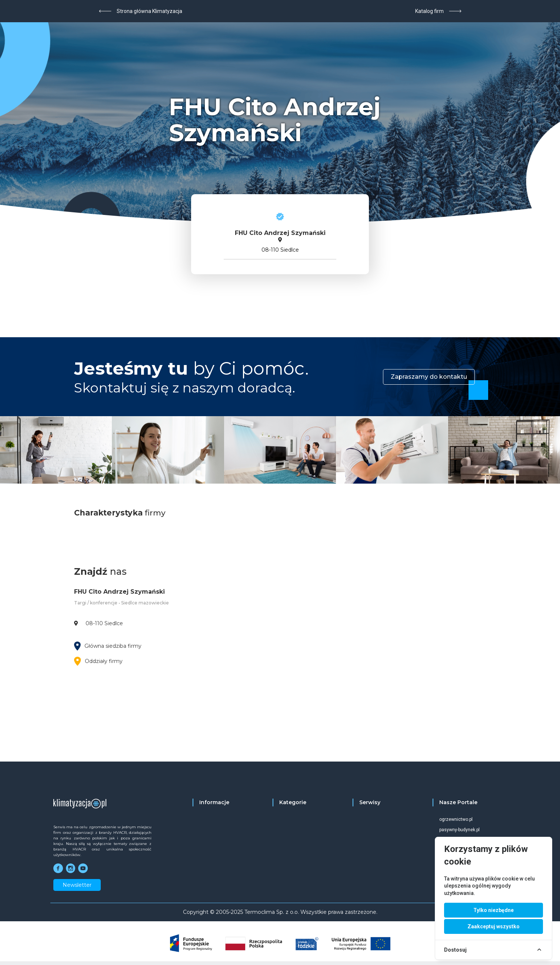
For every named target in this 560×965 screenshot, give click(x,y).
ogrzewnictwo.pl (456, 819)
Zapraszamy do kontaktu (429, 377)
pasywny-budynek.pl (459, 830)
